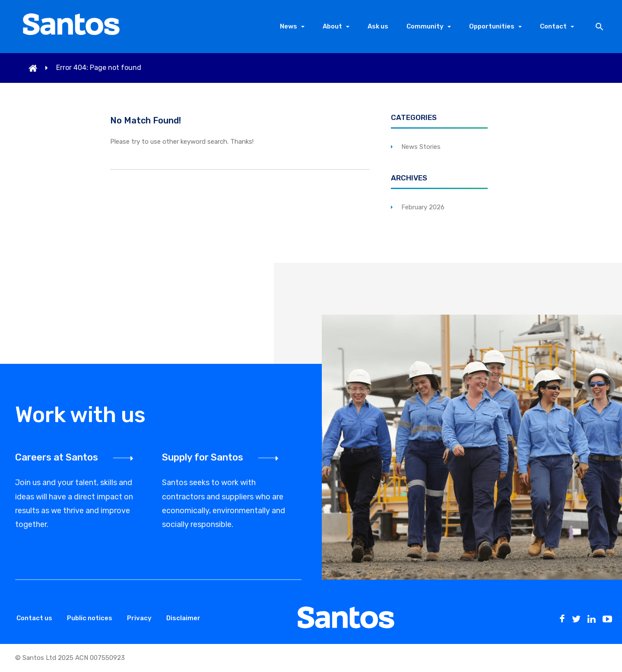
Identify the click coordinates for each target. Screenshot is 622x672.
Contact (553, 26)
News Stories (421, 147)
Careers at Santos (57, 457)
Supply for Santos (203, 457)
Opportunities (492, 26)
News (289, 26)
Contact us (34, 618)
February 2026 (423, 207)
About (332, 26)
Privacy (139, 618)
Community (425, 26)
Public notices (90, 618)
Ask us (378, 26)
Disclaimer (183, 618)
